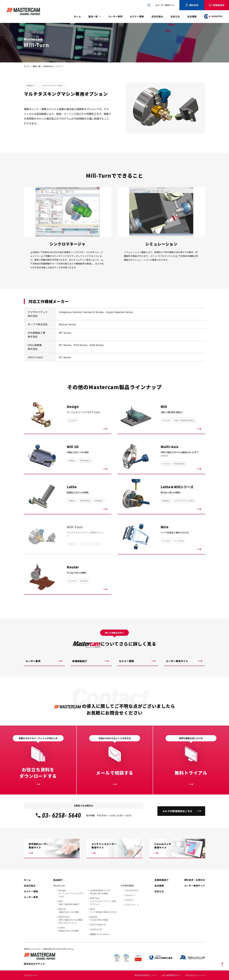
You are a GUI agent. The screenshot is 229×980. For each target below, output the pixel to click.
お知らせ (175, 16)
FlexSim (129, 895)
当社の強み (157, 16)
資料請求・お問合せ (195, 880)
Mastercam (48, 66)
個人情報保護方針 (171, 975)
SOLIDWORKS (132, 890)
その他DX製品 (127, 886)
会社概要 (192, 16)
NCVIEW (129, 900)
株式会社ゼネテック (195, 975)
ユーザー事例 (115, 16)
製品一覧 (93, 16)
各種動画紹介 (80, 661)
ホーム (77, 16)
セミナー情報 (137, 16)
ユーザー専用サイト (165, 5)
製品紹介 (58, 880)
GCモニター (131, 905)
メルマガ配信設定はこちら (177, 811)
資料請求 (192, 5)
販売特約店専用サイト (146, 975)
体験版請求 (217, 5)
